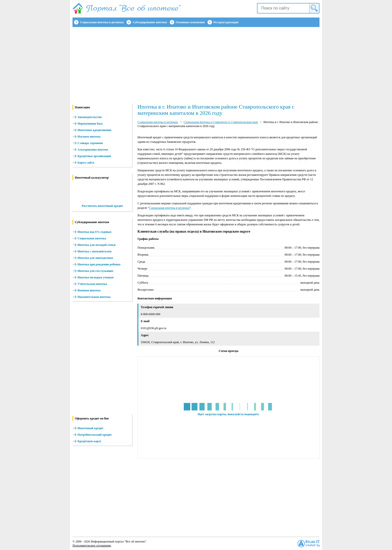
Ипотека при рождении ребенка (99, 264)
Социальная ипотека (92, 238)
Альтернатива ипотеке (93, 150)
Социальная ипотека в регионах (102, 22)
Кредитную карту (89, 441)
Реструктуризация (226, 22)
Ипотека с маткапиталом (94, 251)
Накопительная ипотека (94, 297)
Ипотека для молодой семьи (96, 245)
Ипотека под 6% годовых (94, 232)
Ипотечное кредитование (94, 130)
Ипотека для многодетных (95, 258)
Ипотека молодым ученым (95, 277)
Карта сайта (86, 163)
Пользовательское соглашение (92, 545)
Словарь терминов (90, 143)
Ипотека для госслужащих (95, 271)
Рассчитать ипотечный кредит (102, 206)
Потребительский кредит (95, 435)
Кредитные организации (94, 156)
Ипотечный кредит (90, 428)
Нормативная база (90, 124)
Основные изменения (190, 22)
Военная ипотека (89, 290)
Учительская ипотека (92, 284)
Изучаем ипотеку (89, 137)
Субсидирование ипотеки (150, 22)
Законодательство (90, 117)
